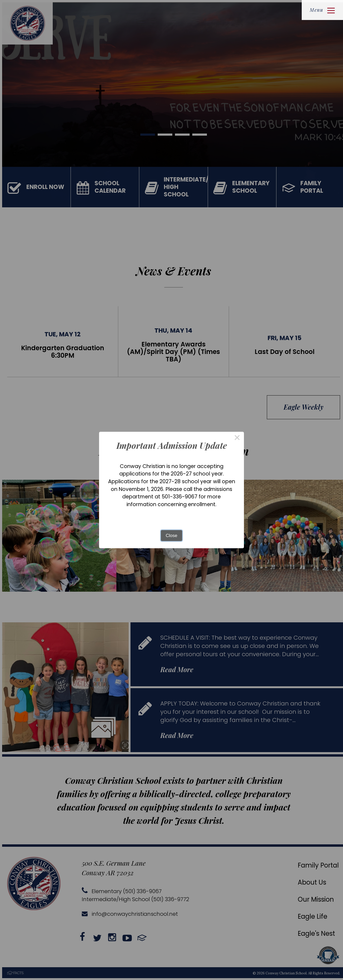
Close (171, 536)
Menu (322, 10)
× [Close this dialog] (237, 439)
